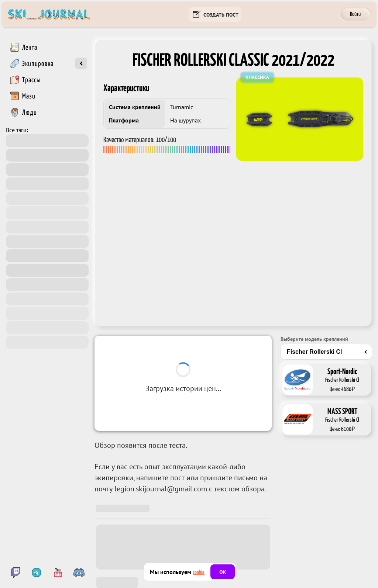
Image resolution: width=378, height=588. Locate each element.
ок (223, 572)
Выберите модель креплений (314, 339)
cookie (199, 572)
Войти (355, 14)
